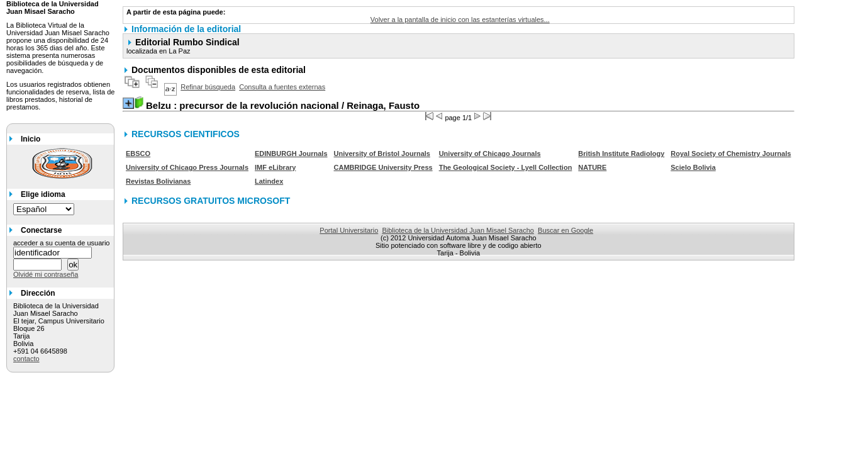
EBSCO (138, 154)
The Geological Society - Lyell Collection (506, 167)
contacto (26, 359)
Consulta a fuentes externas (282, 87)
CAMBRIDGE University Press (383, 167)
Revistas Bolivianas (158, 181)
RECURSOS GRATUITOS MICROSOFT (211, 201)
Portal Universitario (349, 230)
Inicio (31, 139)
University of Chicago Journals (490, 154)
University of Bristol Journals (382, 154)
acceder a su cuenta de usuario (62, 243)
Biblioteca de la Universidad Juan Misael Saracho (458, 230)
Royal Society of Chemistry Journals (731, 154)
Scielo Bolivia (693, 167)
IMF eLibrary (275, 167)
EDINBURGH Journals (291, 154)
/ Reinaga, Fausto (283, 105)
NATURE (592, 167)
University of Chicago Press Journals (187, 167)
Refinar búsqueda (208, 87)
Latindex (269, 181)
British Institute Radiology (621, 154)
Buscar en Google (565, 230)
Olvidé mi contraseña (46, 274)
